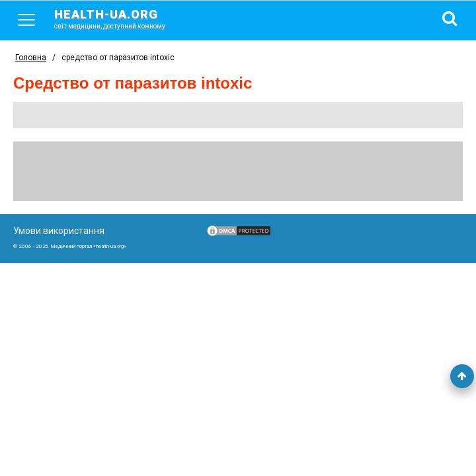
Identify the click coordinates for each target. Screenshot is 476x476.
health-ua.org (120, 19)
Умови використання (59, 231)
